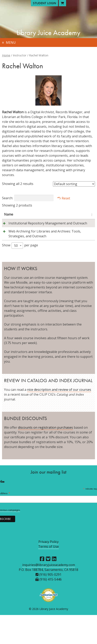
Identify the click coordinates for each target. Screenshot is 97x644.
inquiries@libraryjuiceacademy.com (49, 594)
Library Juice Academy (48, 33)
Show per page (20, 275)
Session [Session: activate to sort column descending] (67, 214)
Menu (11, 43)
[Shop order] (74, 184)
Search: (28, 198)
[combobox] (17, 275)
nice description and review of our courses (59, 419)
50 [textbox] (16, 275)
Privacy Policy (48, 571)
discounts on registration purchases (45, 456)
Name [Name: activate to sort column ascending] (9, 214)
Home (6, 55)
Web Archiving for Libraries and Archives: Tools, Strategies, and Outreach (18, 255)
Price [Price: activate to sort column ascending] (85, 214)
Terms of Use (48, 576)
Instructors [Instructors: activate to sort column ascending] (45, 214)
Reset (66, 198)
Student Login (44, 3)
